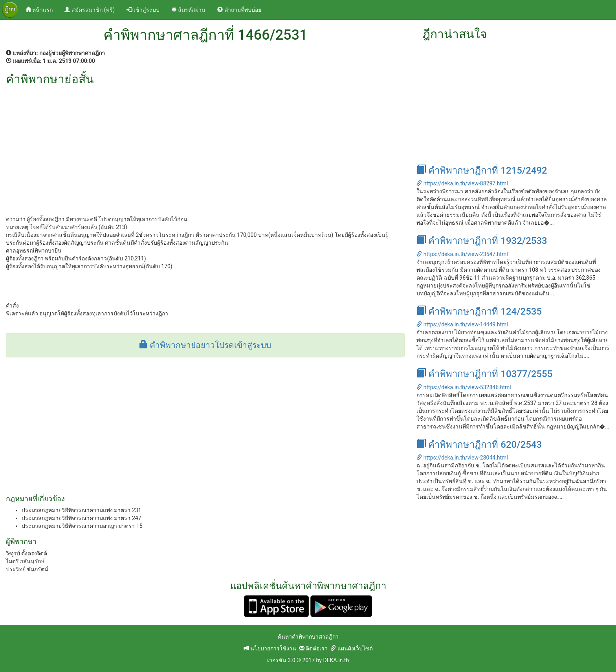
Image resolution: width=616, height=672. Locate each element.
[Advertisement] (205, 145)
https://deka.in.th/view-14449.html (462, 324)
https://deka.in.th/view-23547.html (462, 254)
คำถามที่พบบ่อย (239, 10)
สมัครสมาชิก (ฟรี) (90, 10)
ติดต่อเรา (313, 648)
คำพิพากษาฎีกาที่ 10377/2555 (484, 374)
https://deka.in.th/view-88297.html (462, 183)
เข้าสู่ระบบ (143, 10)
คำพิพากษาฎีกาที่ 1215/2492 (482, 170)
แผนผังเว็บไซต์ (351, 648)
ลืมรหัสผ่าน (188, 10)
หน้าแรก (42, 9)
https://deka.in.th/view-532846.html (464, 387)
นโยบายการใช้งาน (269, 648)
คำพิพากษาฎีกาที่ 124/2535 (479, 311)
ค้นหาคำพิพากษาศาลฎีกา (308, 637)
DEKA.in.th (336, 660)
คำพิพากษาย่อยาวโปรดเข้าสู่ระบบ (205, 345)
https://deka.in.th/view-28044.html (462, 458)
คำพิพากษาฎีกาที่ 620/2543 (479, 445)
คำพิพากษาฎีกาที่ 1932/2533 (482, 241)
